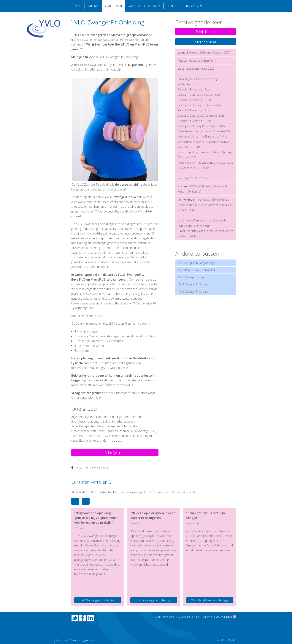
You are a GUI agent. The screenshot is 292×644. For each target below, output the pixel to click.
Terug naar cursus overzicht (93, 467)
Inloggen (194, 6)
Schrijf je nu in (115, 453)
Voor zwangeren (166, 617)
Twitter (75, 618)
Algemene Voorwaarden (218, 617)
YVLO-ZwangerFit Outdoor (194, 284)
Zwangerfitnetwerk (144, 6)
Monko (232, 640)
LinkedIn (91, 618)
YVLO (78, 6)
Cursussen (113, 6)
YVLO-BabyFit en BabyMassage (197, 263)
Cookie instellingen (189, 617)
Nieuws (93, 6)
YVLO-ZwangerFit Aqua (192, 277)
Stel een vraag (206, 42)
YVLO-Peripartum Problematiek (197, 270)
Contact (173, 6)
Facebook (83, 618)
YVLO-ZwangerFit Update (193, 291)
